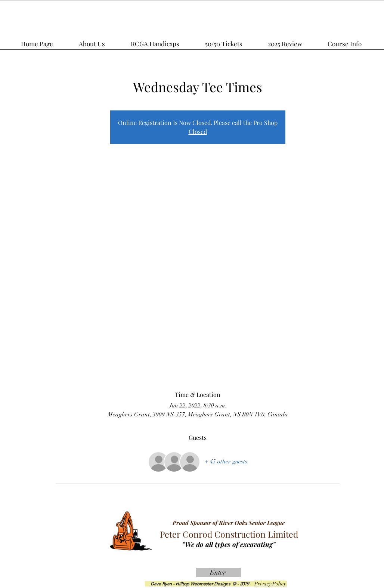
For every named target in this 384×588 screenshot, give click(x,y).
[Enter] (219, 573)
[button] (295, 40)
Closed (198, 132)
